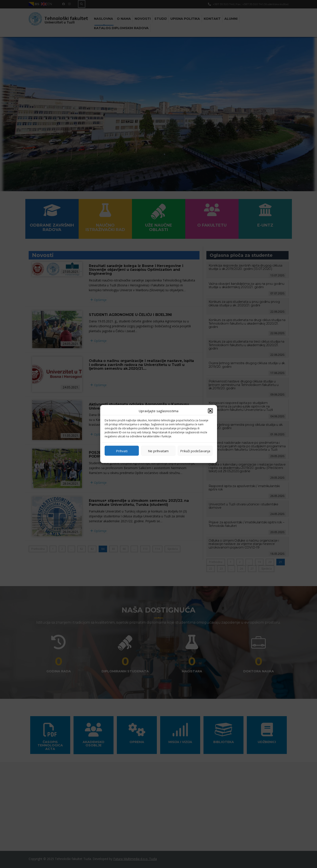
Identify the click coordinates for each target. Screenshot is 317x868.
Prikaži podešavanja (195, 451)
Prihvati (122, 451)
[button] (210, 411)
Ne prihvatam (158, 451)
